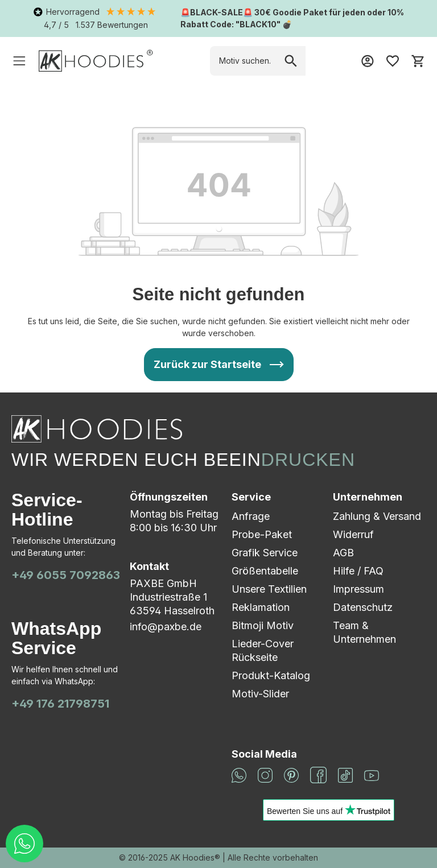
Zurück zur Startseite (207, 364)
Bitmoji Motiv (263, 625)
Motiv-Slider (260, 694)
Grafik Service (265, 553)
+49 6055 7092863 (66, 575)
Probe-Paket (262, 534)
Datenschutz (363, 607)
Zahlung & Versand (377, 516)
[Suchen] (291, 61)
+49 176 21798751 (60, 704)
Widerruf (353, 534)
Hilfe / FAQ (358, 571)
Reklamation (261, 607)
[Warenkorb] (418, 61)
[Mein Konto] (368, 61)
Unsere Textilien (269, 589)
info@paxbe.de (166, 627)
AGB (343, 553)
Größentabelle (265, 571)
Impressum (358, 589)
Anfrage (251, 516)
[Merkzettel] (393, 61)
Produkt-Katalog (271, 675)
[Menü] (19, 61)
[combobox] (243, 61)
